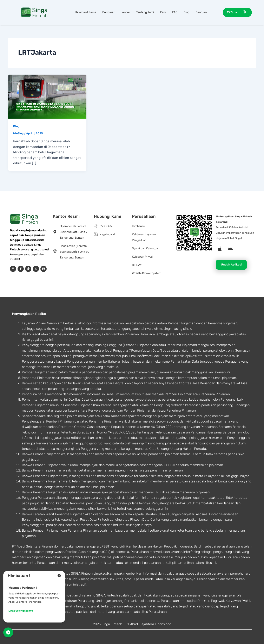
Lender (125, 12)
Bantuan (201, 12)
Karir (163, 12)
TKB (232, 12)
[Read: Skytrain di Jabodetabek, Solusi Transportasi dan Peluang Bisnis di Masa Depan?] (47, 96)
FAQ (175, 12)
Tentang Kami (145, 12)
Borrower (108, 12)
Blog (186, 12)
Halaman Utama (85, 12)
